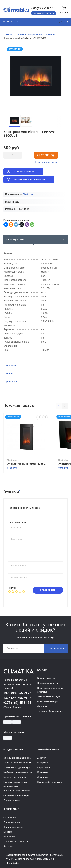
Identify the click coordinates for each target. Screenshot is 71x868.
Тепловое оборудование (50, 711)
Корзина (64, 10)
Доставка (35, 382)
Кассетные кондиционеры (17, 763)
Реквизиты (9, 837)
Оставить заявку (20, 172)
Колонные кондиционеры (17, 767)
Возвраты (43, 763)
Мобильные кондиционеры (18, 772)
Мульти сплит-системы (15, 777)
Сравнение (43, 777)
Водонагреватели (47, 678)
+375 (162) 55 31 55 (17, 703)
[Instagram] (7, 738)
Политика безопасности (50, 782)
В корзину (46, 155)
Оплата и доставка (13, 827)
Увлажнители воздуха (49, 697)
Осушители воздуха (48, 683)
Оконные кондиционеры (16, 795)
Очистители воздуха (48, 701)
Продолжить (48, 590)
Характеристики (35, 239)
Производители (12, 822)
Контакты (9, 846)
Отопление (43, 706)
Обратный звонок (44, 13)
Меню (8, 22)
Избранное (43, 772)
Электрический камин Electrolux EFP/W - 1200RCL (26, 464)
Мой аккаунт (68, 22)
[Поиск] (60, 22)
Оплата (35, 374)
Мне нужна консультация (26, 180)
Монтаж (8, 832)
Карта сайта (44, 767)
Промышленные (12, 800)
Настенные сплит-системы (17, 791)
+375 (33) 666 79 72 (42, 8)
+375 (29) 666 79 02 (17, 698)
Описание (35, 366)
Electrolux (28, 194)
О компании (10, 817)
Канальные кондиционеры (17, 758)
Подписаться (56, 648)
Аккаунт (42, 758)
